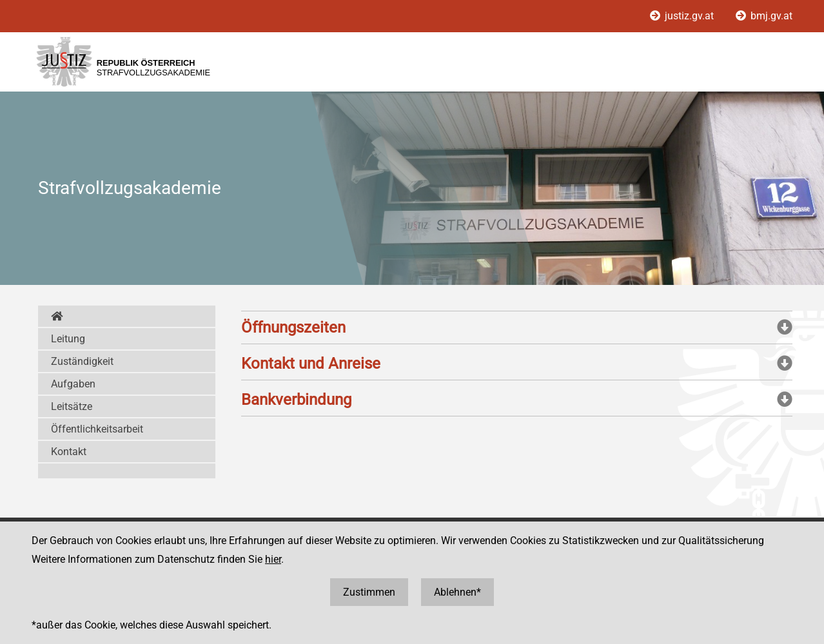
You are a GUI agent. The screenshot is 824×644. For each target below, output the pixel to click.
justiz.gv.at (683, 16)
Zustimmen (369, 592)
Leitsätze (72, 406)
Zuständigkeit (82, 361)
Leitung (68, 339)
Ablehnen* (457, 592)
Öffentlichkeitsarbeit (97, 429)
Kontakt (69, 452)
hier (273, 559)
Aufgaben (73, 384)
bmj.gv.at (764, 16)
